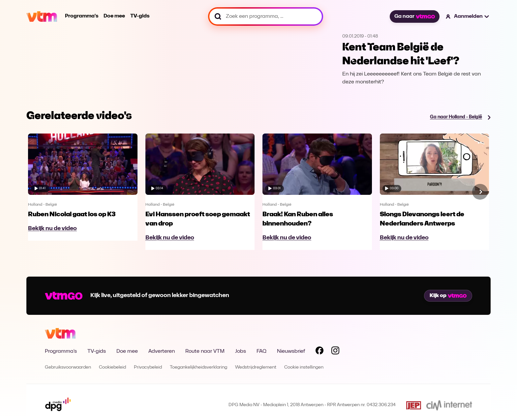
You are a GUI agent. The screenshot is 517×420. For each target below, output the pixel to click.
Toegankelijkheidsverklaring (198, 367)
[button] (468, 16)
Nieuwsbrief (291, 351)
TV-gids (140, 16)
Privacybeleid (148, 367)
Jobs (241, 351)
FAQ (261, 351)
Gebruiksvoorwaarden (68, 367)
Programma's (82, 16)
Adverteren (162, 351)
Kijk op (448, 296)
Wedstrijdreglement (256, 367)
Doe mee (114, 16)
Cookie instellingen (304, 367)
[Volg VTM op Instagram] (335, 352)
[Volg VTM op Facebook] (319, 352)
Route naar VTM (205, 351)
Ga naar (414, 16)
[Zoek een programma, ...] (266, 16)
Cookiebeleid (112, 367)
